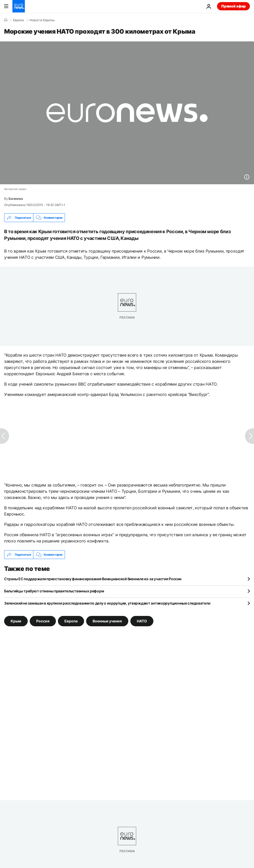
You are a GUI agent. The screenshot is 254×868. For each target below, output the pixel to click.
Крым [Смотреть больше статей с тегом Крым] (16, 621)
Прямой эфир (233, 6)
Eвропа (18, 20)
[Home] (6, 20)
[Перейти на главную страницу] (19, 6)
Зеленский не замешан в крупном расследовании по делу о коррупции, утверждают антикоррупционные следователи (107, 603)
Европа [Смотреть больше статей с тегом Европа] (71, 621)
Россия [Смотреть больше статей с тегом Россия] (43, 621)
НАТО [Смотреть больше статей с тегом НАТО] (142, 621)
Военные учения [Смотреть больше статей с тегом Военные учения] (107, 621)
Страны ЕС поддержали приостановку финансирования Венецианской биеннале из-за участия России (93, 579)
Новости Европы (42, 20)
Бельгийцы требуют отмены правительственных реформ (54, 591)
